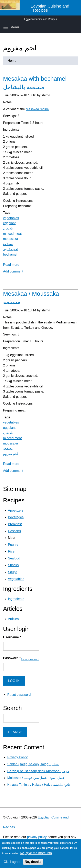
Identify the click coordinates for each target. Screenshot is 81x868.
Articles (13, 619)
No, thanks (33, 862)
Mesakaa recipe (37, 109)
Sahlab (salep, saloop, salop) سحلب (33, 764)
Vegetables (16, 579)
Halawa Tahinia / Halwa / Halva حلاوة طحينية (39, 785)
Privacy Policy (18, 757)
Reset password (19, 695)
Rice (11, 551)
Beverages (16, 517)
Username (12, 637)
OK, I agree (12, 862)
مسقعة (8, 244)
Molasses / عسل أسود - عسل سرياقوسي (36, 778)
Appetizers (16, 510)
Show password (30, 659)
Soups (13, 572)
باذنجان (8, 228)
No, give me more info (36, 853)
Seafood (14, 558)
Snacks (13, 565)
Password (12, 658)
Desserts (14, 531)
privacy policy (37, 837)
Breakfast (15, 524)
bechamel (10, 254)
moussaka (11, 239)
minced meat (12, 234)
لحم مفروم (11, 249)
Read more (11, 265)
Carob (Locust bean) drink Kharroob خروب (38, 771)
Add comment (13, 271)
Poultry (13, 545)
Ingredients (16, 599)
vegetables (11, 218)
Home (12, 61)
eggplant (9, 223)
